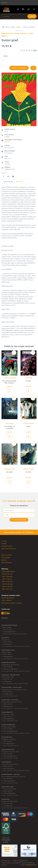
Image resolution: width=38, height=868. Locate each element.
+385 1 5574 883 (8, 729)
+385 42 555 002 (8, 692)
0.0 (29, 50)
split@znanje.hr (8, 681)
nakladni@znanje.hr (8, 598)
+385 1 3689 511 (7, 600)
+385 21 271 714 (7, 679)
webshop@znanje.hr (8, 571)
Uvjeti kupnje (6, 557)
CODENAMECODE (31, 865)
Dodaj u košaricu (19, 68)
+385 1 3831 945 (7, 803)
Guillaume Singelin (28, 469)
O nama (4, 541)
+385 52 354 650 (7, 587)
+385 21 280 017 (8, 791)
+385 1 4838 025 (8, 779)
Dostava (4, 560)
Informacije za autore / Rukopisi (12, 603)
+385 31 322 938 (8, 754)
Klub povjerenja (7, 555)
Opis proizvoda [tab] (8, 182)
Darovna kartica (7, 562)
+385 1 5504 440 (7, 576)
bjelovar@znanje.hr (9, 768)
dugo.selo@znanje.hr (9, 781)
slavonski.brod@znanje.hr (11, 669)
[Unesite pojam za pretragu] (19, 16)
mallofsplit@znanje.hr (10, 793)
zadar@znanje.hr (8, 706)
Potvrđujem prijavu (19, 520)
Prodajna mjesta (7, 546)
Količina (6, 56)
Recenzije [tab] (19, 182)
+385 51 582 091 (7, 579)
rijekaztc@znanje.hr (9, 719)
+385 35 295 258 (7, 584)
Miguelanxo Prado (9, 469)
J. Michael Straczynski (10, 378)
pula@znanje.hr (8, 644)
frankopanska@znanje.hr (10, 731)
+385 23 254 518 (7, 581)
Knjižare (4, 3)
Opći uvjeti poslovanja (9, 549)
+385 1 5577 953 (7, 589)
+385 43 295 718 (7, 574)
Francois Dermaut (28, 423)
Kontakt (4, 543)
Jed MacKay (29, 378)
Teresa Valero (10, 423)
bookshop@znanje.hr (9, 632)
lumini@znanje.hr (8, 694)
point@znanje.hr (8, 806)
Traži (32, 16)
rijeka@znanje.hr (8, 656)
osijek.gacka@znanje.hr (10, 756)
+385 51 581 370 (7, 716)
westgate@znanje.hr (9, 744)
